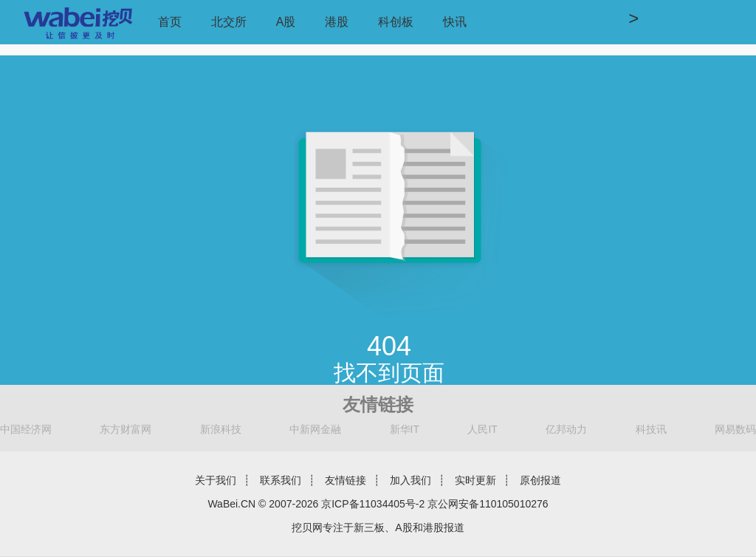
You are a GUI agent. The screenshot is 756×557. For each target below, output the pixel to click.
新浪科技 (221, 429)
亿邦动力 (566, 429)
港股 (337, 22)
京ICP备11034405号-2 (373, 504)
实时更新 (475, 480)
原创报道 (540, 480)
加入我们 (410, 480)
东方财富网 (126, 429)
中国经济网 (26, 429)
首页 (170, 22)
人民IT (482, 429)
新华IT (405, 429)
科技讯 (651, 429)
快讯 (455, 22)
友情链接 (346, 480)
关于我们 (216, 480)
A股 (286, 22)
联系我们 (281, 480)
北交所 (229, 22)
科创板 (396, 22)
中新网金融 (315, 429)
